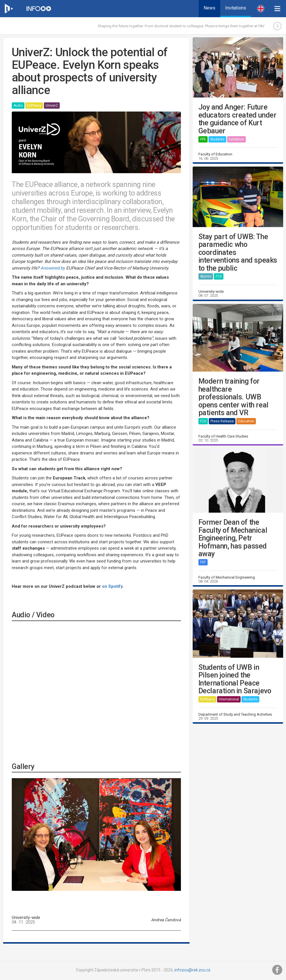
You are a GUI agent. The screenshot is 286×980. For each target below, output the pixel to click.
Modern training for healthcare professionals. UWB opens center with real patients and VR (233, 397)
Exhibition (236, 139)
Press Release (222, 421)
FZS (219, 276)
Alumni (206, 276)
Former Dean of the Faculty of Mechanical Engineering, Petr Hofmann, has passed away (233, 538)
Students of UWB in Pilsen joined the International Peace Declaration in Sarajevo (235, 679)
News (209, 8)
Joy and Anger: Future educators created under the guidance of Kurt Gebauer (237, 119)
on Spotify (112, 586)
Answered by (53, 268)
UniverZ (52, 106)
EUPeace (34, 106)
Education (246, 421)
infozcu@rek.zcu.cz (193, 970)
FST (203, 562)
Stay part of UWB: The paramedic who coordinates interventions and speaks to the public (238, 253)
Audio (18, 106)
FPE (203, 139)
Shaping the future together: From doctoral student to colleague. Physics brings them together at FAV (181, 26)
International (229, 699)
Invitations (236, 8)
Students (217, 139)
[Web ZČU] (9, 9)
